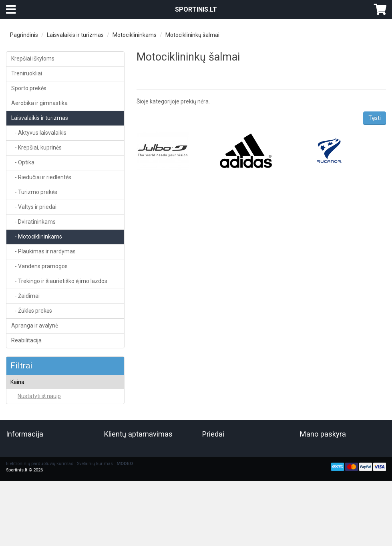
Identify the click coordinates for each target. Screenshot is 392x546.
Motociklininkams (135, 35)
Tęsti (375, 118)
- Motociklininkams (37, 237)
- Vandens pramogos (39, 266)
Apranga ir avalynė (35, 326)
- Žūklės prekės (32, 311)
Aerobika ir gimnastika (39, 103)
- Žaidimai (25, 296)
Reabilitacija (26, 340)
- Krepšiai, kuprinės (36, 148)
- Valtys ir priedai (34, 207)
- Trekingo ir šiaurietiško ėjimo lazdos (59, 281)
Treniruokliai (27, 73)
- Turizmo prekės (34, 192)
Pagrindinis (24, 35)
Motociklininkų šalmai (192, 35)
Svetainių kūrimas (95, 490)
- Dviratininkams (33, 222)
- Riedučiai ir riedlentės (41, 177)
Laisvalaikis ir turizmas (75, 35)
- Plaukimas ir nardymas (43, 251)
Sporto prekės (29, 88)
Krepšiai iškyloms (33, 59)
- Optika (23, 162)
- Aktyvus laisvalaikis (39, 133)
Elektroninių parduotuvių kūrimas (40, 490)
